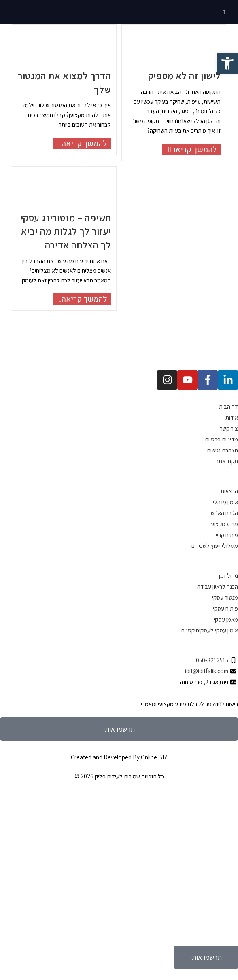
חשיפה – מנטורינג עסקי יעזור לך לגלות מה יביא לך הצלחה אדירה (66, 231)
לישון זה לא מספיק (184, 76)
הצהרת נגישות (222, 450)
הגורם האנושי (224, 513)
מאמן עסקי (226, 619)
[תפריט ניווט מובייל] (224, 12)
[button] (227, 63)
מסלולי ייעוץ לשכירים (215, 546)
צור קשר (229, 428)
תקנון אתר (227, 461)
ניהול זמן (228, 576)
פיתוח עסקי (225, 608)
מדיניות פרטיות (221, 439)
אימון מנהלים (224, 502)
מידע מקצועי (224, 524)
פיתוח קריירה (224, 535)
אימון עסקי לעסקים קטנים (210, 630)
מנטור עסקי (225, 597)
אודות (232, 417)
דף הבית (228, 406)
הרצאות (229, 491)
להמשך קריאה (80, 143)
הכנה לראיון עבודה (218, 587)
